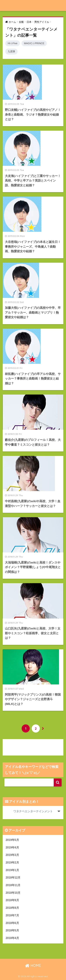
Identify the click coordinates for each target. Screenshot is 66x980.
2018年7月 (12, 915)
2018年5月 (12, 930)
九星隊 (11, 51)
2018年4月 (12, 938)
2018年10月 (13, 893)
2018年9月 (12, 900)
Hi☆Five (13, 43)
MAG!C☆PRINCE (34, 43)
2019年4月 (12, 848)
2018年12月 (13, 878)
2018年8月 (12, 908)
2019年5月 (12, 840)
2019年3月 (12, 855)
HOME (33, 965)
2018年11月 (13, 885)
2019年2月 (12, 863)
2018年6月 (12, 923)
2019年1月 (12, 870)
